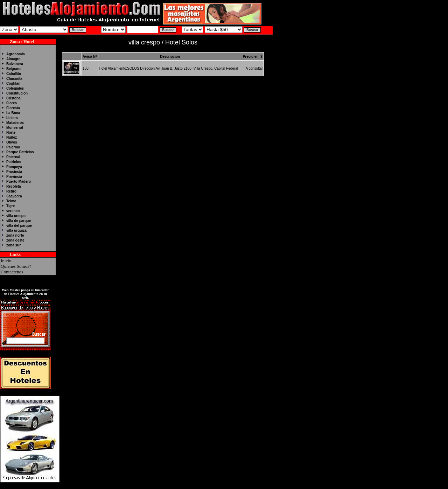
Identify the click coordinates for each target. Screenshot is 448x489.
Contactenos (12, 272)
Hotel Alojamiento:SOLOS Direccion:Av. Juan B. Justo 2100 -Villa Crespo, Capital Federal (169, 68)
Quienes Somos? (16, 266)
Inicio (6, 261)
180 (86, 68)
